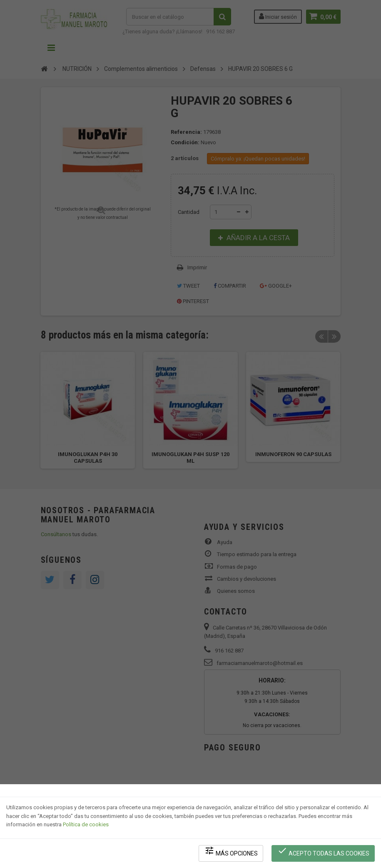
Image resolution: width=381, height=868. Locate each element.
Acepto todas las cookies (323, 852)
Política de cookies (86, 824)
